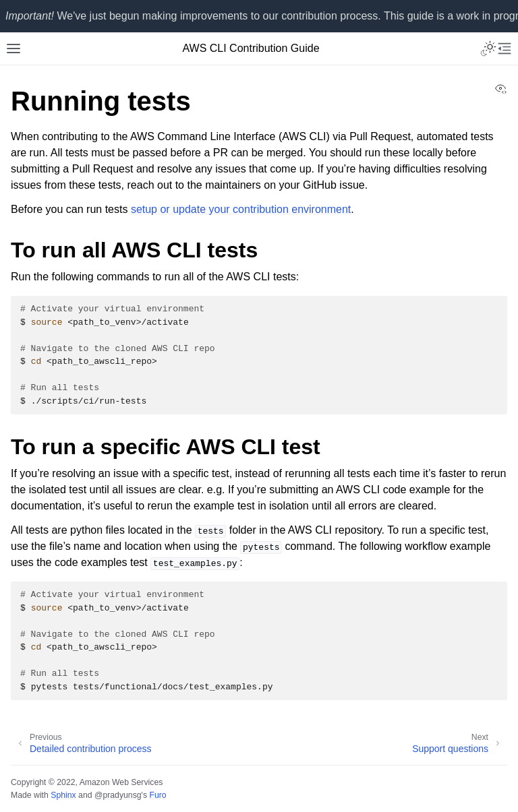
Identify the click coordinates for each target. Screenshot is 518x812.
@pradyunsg (118, 795)
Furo (157, 795)
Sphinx (63, 795)
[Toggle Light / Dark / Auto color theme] (488, 49)
